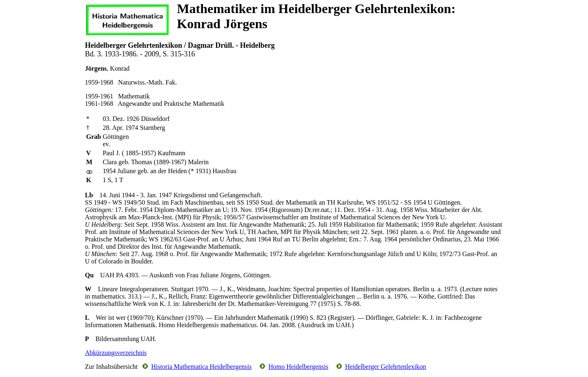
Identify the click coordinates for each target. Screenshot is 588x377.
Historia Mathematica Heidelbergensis (201, 367)
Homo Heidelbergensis (298, 367)
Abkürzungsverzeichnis (116, 353)
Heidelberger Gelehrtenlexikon (385, 367)
